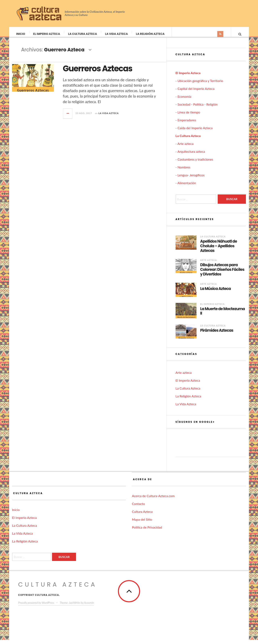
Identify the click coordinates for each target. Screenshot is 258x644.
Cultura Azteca (142, 516)
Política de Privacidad (147, 531)
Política (198, 108)
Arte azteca (185, 148)
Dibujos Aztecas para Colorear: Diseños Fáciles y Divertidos (222, 274)
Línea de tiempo (189, 116)
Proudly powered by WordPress (36, 607)
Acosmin (89, 607)
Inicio (21, 34)
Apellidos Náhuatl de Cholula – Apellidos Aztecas (219, 250)
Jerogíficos (197, 179)
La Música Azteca (215, 293)
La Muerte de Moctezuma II (223, 315)
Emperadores (187, 124)
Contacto (138, 508)
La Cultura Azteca (83, 34)
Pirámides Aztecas (217, 335)
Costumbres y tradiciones (195, 163)
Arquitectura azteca (191, 155)
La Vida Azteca (117, 34)
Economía (184, 100)
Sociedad (184, 108)
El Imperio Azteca (47, 34)
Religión (212, 108)
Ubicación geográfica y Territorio (200, 85)
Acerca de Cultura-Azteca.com (153, 500)
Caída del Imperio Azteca (195, 132)
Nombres (184, 171)
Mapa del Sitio (142, 523)
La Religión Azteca (150, 34)
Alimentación (187, 187)
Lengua (183, 179)
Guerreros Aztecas (98, 73)
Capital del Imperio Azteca (196, 93)
